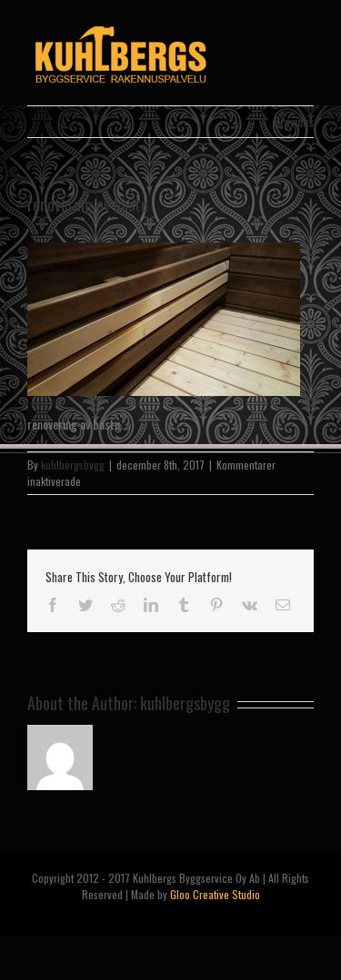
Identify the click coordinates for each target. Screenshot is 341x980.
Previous (294, 121)
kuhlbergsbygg (73, 465)
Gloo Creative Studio (215, 894)
